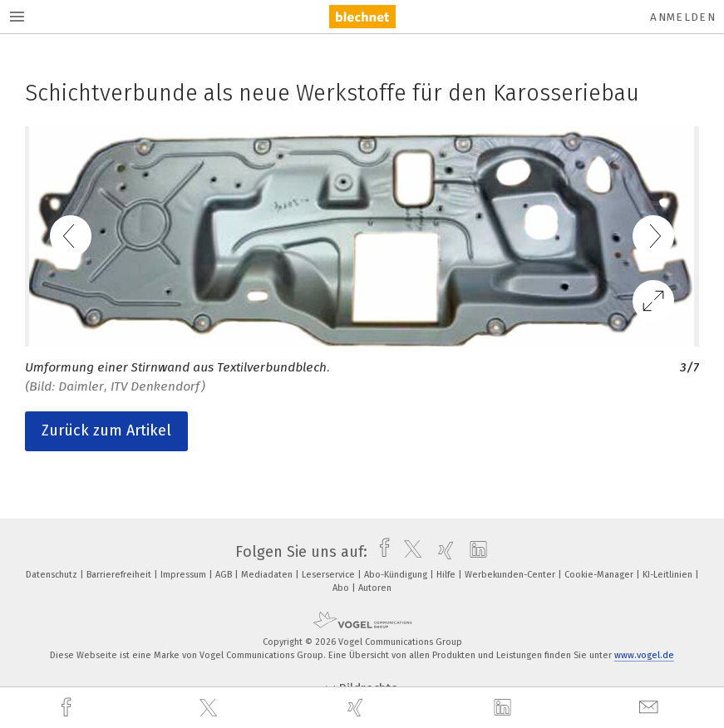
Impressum (185, 575)
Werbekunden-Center (511, 575)
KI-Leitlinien (669, 575)
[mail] (651, 708)
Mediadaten (268, 575)
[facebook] (68, 708)
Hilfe (447, 575)
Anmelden (683, 17)
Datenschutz (53, 575)
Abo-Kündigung (397, 575)
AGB (225, 575)
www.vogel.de (644, 655)
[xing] (357, 708)
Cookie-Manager (600, 575)
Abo (342, 588)
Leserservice (330, 575)
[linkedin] (505, 708)
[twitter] (210, 708)
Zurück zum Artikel (106, 430)
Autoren (375, 588)
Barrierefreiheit (120, 575)
